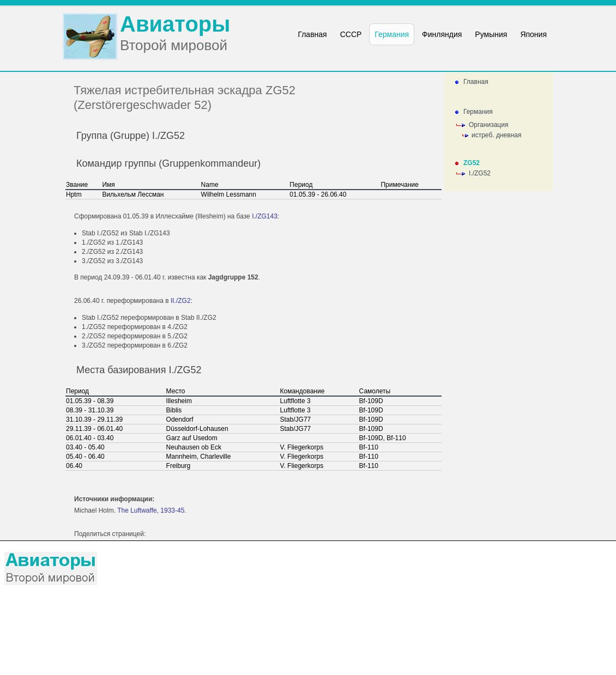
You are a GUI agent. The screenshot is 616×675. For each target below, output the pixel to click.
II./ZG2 (181, 301)
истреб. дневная (496, 135)
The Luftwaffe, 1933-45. (152, 510)
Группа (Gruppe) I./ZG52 (131, 136)
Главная (476, 82)
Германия (478, 112)
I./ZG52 (480, 173)
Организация (488, 125)
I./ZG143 (265, 216)
